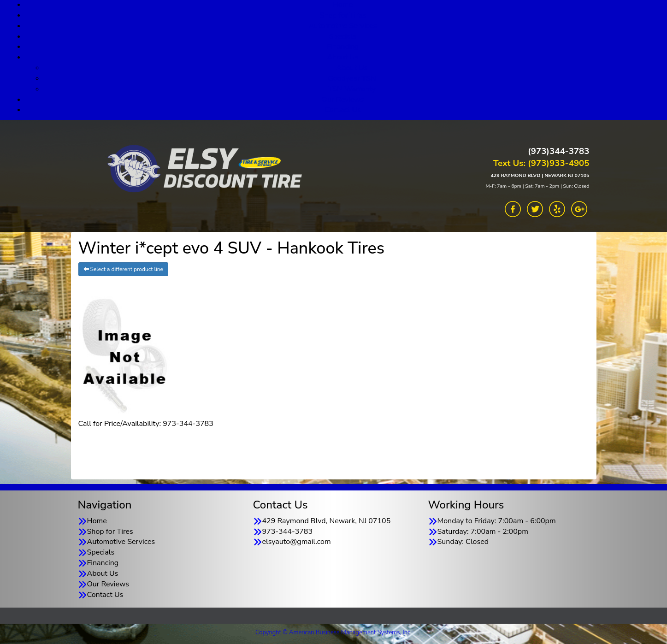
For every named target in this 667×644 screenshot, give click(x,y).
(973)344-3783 (558, 151)
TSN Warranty (352, 89)
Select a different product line (124, 269)
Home (97, 521)
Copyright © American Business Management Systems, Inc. (333, 632)
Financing (343, 47)
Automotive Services (343, 26)
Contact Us (343, 110)
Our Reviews (343, 100)
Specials (343, 36)
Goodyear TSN (352, 78)
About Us (343, 57)
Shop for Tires (342, 15)
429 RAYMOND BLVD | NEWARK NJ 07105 (540, 175)
